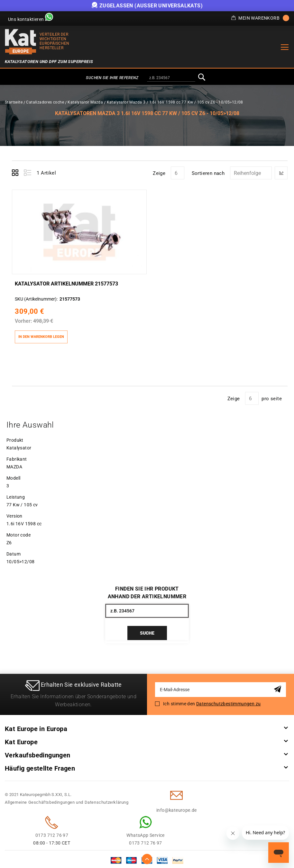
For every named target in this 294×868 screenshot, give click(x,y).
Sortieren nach (208, 173)
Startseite (14, 102)
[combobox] (171, 78)
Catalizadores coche (45, 102)
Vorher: (23, 318)
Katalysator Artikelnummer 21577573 (66, 281)
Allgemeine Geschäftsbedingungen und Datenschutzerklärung (67, 800)
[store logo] (21, 42)
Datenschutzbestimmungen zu (228, 701)
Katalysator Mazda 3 (126, 102)
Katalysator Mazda (85, 102)
